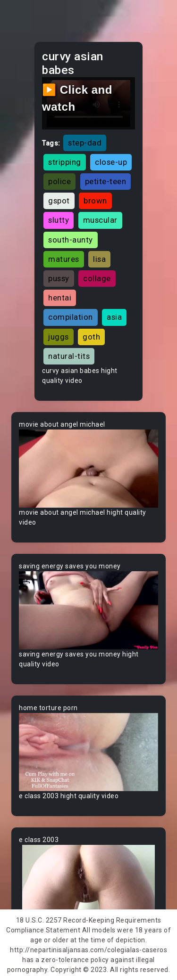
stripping (65, 162)
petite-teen (106, 181)
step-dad (85, 143)
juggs (59, 337)
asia (114, 317)
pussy (59, 278)
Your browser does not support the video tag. (88, 469)
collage (97, 278)
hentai (60, 298)
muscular (100, 220)
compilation (71, 317)
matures (64, 259)
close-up (111, 162)
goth (91, 337)
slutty (59, 220)
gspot (59, 201)
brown (95, 201)
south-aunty (71, 240)
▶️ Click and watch (77, 98)
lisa (99, 259)
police (59, 181)
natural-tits (69, 356)
